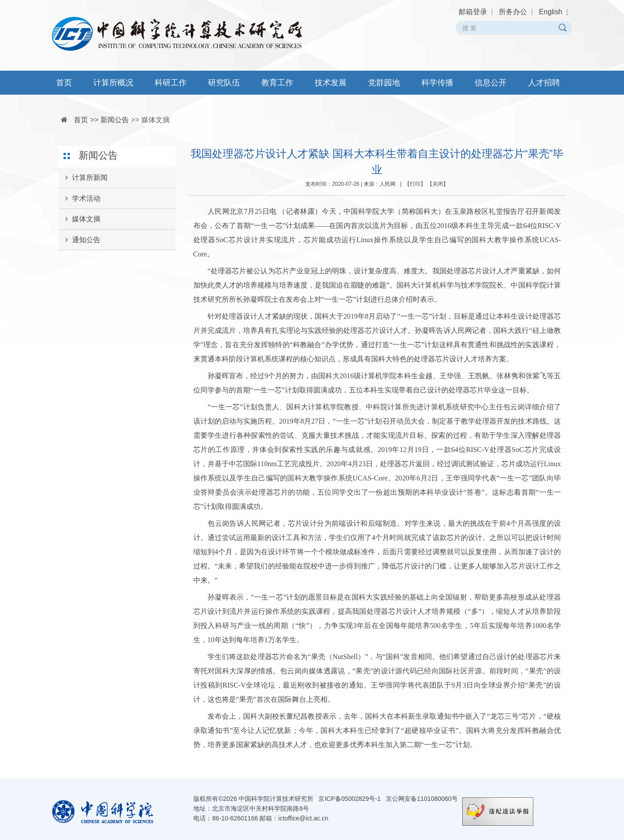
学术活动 (80, 199)
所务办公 (513, 12)
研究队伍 (224, 83)
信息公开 (491, 83)
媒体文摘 (156, 120)
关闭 (438, 184)
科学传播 (437, 83)
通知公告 (80, 240)
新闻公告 (115, 120)
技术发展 (331, 83)
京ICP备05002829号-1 (349, 799)
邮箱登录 (473, 12)
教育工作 (277, 83)
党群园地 (384, 83)
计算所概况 (113, 83)
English (551, 12)
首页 (64, 83)
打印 (415, 184)
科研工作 (171, 83)
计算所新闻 (83, 178)
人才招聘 (544, 83)
